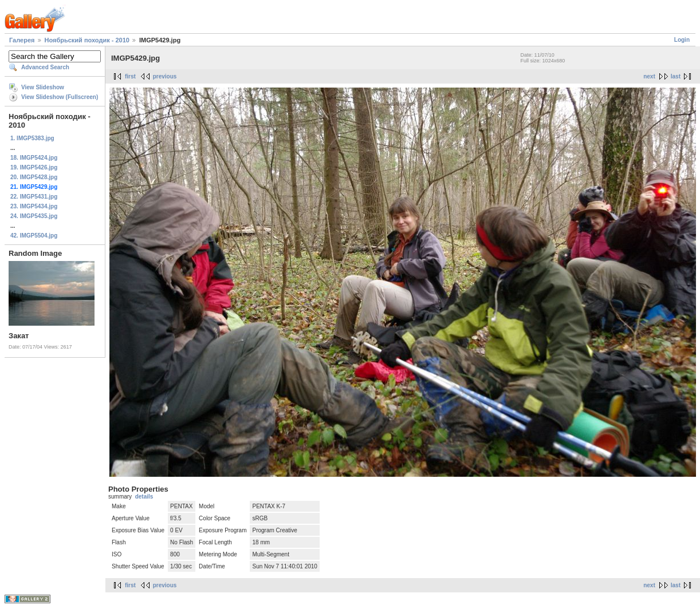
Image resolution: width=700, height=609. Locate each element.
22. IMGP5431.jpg (34, 197)
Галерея (22, 40)
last (676, 76)
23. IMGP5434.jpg (34, 206)
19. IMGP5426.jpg (34, 167)
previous (165, 76)
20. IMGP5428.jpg (34, 177)
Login (682, 40)
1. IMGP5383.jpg (32, 138)
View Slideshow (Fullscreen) (60, 97)
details (144, 497)
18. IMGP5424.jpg (34, 158)
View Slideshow (43, 87)
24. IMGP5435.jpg (34, 216)
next (649, 76)
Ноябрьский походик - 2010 (87, 40)
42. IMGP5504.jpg (34, 236)
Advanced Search (45, 67)
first (130, 76)
